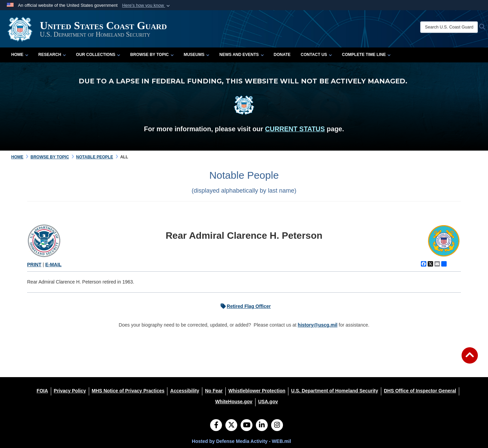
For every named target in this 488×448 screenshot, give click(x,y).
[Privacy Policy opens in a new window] (70, 391)
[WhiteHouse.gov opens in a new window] (234, 402)
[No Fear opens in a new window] (214, 391)
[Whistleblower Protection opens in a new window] (257, 391)
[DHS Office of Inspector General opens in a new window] (420, 391)
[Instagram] (277, 426)
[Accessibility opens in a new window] (185, 391)
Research (52, 55)
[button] (147, 5)
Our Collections (98, 55)
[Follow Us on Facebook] (216, 426)
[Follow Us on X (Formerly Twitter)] (231, 426)
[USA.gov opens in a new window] (268, 402)
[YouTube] (247, 426)
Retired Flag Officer (244, 306)
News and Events (241, 55)
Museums (196, 55)
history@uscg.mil (318, 325)
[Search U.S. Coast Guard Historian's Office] (449, 27)
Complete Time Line (366, 55)
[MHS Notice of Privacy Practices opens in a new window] (128, 391)
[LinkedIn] (262, 426)
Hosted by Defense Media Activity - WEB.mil (241, 441)
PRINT (34, 265)
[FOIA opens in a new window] (42, 391)
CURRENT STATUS (295, 129)
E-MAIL (53, 265)
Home (20, 55)
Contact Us (316, 55)
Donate (282, 55)
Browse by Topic (152, 55)
